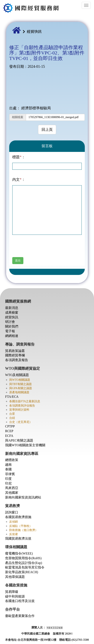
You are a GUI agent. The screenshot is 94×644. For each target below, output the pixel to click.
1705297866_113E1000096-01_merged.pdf (54, 117)
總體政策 (12, 460)
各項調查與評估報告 (22, 406)
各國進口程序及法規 (20, 601)
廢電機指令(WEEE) (19, 553)
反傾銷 (14, 522)
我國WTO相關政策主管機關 (25, 445)
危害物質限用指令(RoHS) (23, 558)
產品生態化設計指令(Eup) (24, 563)
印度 (8, 479)
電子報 (10, 331)
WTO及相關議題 (17, 375)
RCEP (9, 431)
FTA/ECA (12, 397)
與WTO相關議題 (20, 380)
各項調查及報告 (17, 360)
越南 (8, 465)
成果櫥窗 (12, 312)
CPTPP (10, 426)
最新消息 (12, 308)
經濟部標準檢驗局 (36, 108)
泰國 (8, 469)
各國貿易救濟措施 (18, 517)
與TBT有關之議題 (20, 384)
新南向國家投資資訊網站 (23, 497)
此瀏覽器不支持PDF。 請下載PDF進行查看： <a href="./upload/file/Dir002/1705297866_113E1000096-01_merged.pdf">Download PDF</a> (47, 88)
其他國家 (12, 493)
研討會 (10, 322)
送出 (18, 260)
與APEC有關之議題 (19, 440)
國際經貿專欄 (15, 355)
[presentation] (43, 249)
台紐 (12, 418)
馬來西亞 (12, 488)
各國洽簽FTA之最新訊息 (25, 401)
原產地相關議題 (19, 392)
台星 (12, 414)
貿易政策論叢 (15, 351)
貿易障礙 (12, 592)
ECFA (9, 436)
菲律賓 (10, 474)
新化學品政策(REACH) (22, 572)
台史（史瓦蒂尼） (21, 422)
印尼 (8, 483)
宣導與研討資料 (19, 410)
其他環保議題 (15, 577)
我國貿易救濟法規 (18, 538)
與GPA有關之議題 (21, 388)
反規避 (14, 534)
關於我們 (12, 326)
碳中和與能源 (15, 596)
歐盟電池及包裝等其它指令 (25, 567)
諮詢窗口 (12, 512)
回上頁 (47, 130)
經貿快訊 (34, 31)
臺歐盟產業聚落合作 (20, 616)
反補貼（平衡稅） (21, 526)
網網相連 (12, 336)
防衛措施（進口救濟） (24, 530)
